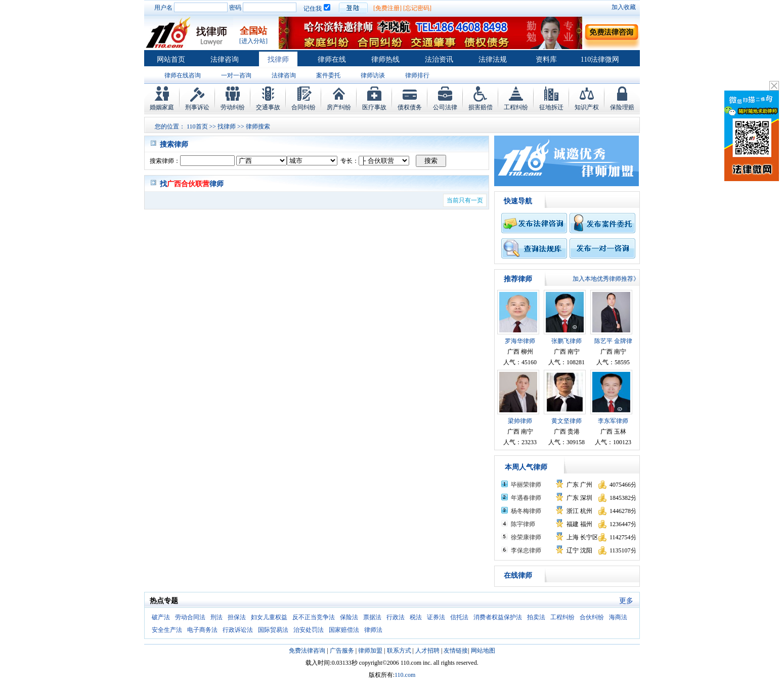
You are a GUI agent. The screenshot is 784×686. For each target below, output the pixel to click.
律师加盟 (370, 651)
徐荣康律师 (526, 537)
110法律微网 (600, 59)
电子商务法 (202, 630)
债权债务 (410, 107)
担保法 (237, 617)
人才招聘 (427, 651)
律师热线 (385, 59)
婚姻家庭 (162, 107)
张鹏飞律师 (567, 341)
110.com (405, 675)
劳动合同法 (190, 617)
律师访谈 (373, 75)
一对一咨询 (236, 75)
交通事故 (268, 107)
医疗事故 (374, 107)
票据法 (372, 617)
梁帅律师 (520, 421)
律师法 (373, 630)
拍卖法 (536, 617)
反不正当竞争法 (314, 617)
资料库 (546, 59)
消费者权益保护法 (498, 617)
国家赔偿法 (344, 630)
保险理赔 (622, 107)
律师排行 (417, 75)
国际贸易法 (273, 630)
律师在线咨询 (183, 75)
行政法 (396, 617)
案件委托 (328, 75)
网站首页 (171, 59)
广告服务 (342, 651)
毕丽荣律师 (526, 485)
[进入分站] (253, 41)
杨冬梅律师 (526, 511)
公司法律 (445, 107)
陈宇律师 (523, 524)
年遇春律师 (526, 498)
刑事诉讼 (197, 107)
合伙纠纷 (592, 617)
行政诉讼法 (238, 630)
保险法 (349, 617)
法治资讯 (439, 59)
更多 (626, 601)
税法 (416, 617)
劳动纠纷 (233, 107)
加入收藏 (624, 7)
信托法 (459, 617)
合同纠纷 (303, 107)
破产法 (161, 617)
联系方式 (399, 651)
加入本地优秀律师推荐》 (606, 279)
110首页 (197, 126)
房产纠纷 (339, 107)
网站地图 (483, 651)
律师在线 (332, 59)
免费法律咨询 (307, 651)
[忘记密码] (417, 8)
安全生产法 (167, 630)
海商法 (618, 617)
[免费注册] (387, 8)
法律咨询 (225, 59)
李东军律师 (613, 421)
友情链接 (456, 651)
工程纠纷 (516, 107)
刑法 (216, 617)
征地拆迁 (551, 107)
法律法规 (493, 59)
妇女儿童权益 (269, 617)
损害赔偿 (481, 107)
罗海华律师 (520, 341)
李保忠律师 (526, 550)
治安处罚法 (309, 630)
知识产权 (587, 107)
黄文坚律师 (567, 421)
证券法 (436, 617)
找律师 (278, 59)
